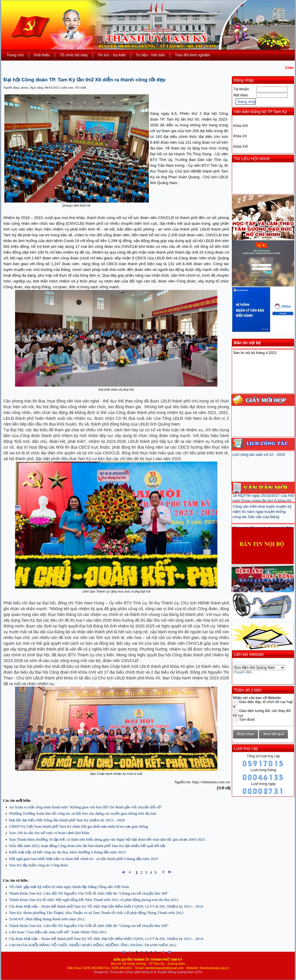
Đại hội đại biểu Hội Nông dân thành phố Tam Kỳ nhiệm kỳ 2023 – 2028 (67, 820)
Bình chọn (245, 734)
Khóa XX (240, 136)
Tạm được (247, 719)
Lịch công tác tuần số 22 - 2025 (259, 455)
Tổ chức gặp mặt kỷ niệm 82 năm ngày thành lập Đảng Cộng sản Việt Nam (69, 887)
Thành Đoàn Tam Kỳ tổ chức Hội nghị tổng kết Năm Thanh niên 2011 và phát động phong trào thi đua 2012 (94, 900)
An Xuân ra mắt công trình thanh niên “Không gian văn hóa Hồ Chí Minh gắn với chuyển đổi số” (86, 807)
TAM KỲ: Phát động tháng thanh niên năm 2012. (47, 919)
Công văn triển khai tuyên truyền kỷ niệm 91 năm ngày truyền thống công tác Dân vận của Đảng (262, 516)
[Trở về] (224, 788)
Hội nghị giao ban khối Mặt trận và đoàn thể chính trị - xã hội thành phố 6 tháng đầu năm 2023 (84, 859)
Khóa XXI (241, 147)
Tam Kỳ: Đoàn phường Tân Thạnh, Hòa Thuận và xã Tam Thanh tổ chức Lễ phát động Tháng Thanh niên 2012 (96, 913)
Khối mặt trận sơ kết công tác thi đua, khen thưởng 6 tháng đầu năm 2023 (67, 852)
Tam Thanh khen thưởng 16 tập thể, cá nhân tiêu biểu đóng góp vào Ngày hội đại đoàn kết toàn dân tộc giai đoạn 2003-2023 (107, 839)
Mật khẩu (241, 95)
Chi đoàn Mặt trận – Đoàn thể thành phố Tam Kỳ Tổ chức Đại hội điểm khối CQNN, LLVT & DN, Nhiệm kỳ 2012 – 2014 (106, 906)
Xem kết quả (274, 734)
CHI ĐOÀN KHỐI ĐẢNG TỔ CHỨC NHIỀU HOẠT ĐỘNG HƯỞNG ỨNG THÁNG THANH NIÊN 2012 (93, 945)
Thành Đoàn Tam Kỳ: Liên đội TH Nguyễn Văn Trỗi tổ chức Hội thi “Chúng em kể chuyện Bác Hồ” (89, 893)
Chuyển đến (242, 672)
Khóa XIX (241, 126)
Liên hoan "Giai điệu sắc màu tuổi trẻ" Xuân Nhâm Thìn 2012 (58, 932)
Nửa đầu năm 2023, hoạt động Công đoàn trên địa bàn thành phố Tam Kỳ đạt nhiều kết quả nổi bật (87, 846)
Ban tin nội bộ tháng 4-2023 (255, 353)
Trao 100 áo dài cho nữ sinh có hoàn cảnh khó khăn (49, 833)
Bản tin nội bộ (247, 343)
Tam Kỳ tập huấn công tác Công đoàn (38, 865)
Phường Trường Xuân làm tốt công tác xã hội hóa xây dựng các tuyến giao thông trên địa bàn (83, 813)
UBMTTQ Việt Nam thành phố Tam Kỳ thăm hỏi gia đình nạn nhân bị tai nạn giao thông (78, 826)
